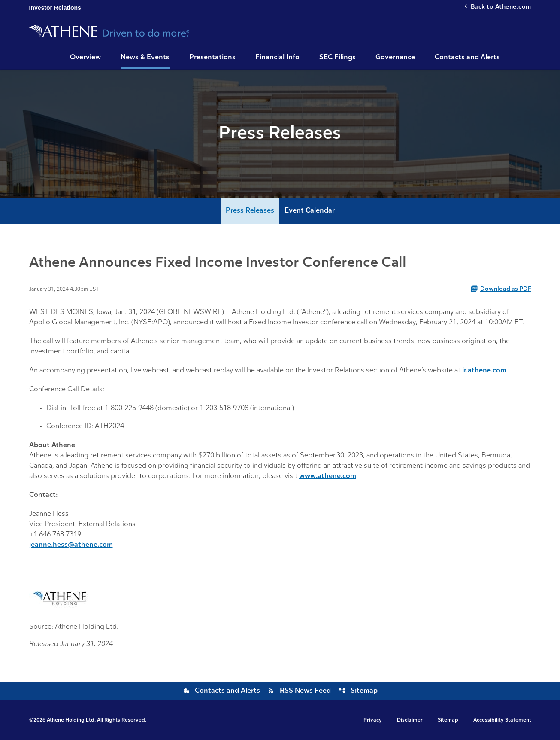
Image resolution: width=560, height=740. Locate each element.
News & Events (145, 58)
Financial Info (277, 58)
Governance (395, 58)
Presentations (212, 58)
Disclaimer (410, 720)
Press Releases (250, 211)
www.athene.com (328, 476)
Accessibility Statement (502, 720)
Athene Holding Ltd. (71, 720)
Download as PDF (501, 289)
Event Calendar (310, 211)
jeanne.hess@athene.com (71, 545)
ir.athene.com (484, 371)
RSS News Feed (299, 691)
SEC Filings (338, 58)
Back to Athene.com (501, 7)
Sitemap (358, 691)
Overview (85, 58)
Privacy (373, 720)
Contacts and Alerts (467, 58)
